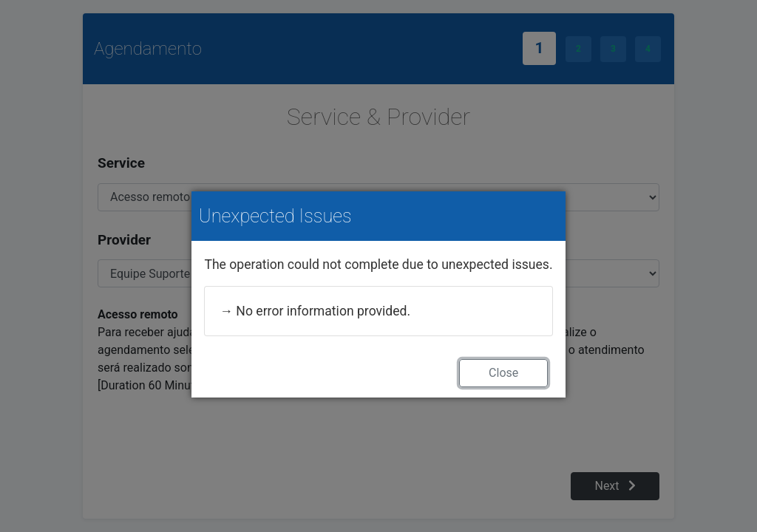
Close (503, 373)
